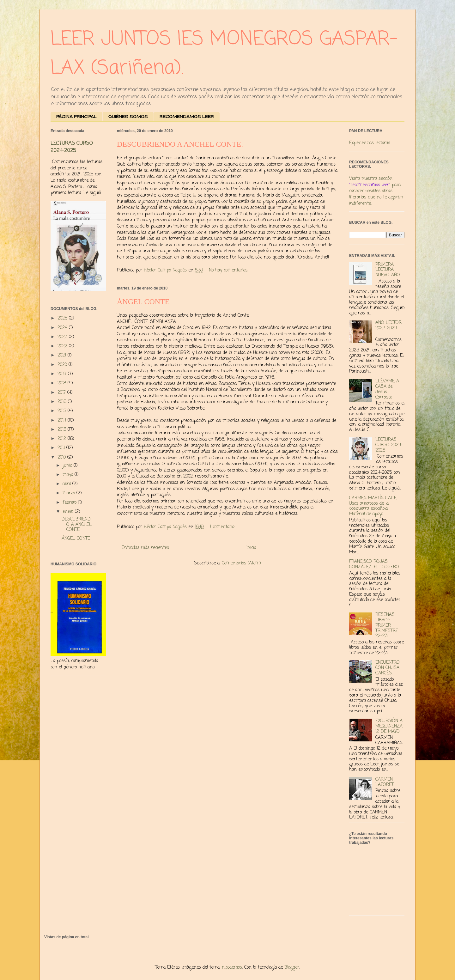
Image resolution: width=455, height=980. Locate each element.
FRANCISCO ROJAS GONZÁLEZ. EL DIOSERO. (374, 564)
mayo (69, 475)
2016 (63, 402)
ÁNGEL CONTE (143, 301)
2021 (63, 355)
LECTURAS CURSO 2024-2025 (72, 147)
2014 (63, 420)
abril (67, 484)
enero (69, 512)
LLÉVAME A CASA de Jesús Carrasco (387, 389)
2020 (63, 365)
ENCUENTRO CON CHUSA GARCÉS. (388, 668)
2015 (63, 411)
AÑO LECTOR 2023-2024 (388, 326)
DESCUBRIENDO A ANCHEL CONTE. (180, 144)
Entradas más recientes (145, 548)
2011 (62, 448)
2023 (63, 337)
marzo (70, 493)
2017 (62, 393)
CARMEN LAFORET (385, 782)
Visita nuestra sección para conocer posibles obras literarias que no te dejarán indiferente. (376, 191)
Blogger (292, 968)
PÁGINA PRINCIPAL (76, 116)
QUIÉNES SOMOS (128, 116)
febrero (70, 503)
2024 (63, 328)
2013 (63, 430)
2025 (63, 318)
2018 (63, 383)
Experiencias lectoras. (370, 143)
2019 (63, 374)
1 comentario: (223, 527)
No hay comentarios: (229, 270)
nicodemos (232, 968)
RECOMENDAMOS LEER (187, 116)
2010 (62, 457)
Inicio (251, 548)
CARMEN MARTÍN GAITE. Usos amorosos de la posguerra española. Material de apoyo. (373, 506)
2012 (63, 439)
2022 (63, 346)
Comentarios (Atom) (241, 563)
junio (68, 466)
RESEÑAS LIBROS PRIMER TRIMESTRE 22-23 (387, 625)
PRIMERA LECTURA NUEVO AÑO (388, 270)
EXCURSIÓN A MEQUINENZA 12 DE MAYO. (389, 726)
